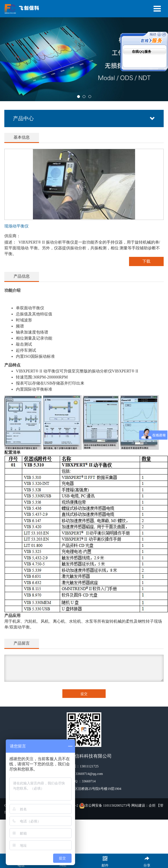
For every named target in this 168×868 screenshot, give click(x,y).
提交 (84, 694)
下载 (146, 261)
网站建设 (138, 805)
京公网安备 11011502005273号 (105, 805)
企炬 (152, 805)
